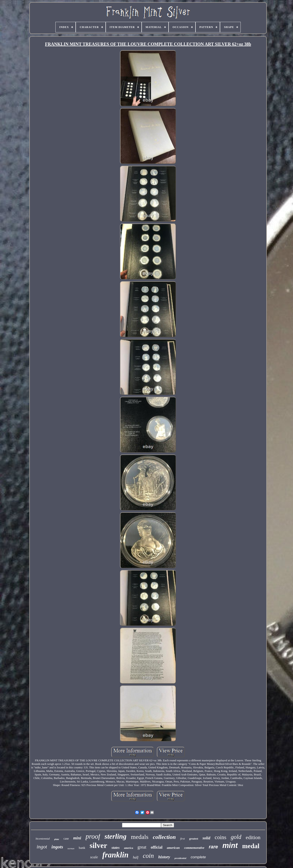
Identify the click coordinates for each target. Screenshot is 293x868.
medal (251, 846)
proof (93, 836)
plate (57, 839)
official (157, 847)
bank (82, 848)
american (173, 848)
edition (253, 837)
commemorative (194, 848)
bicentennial (43, 839)
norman (71, 848)
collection (164, 837)
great (142, 847)
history (164, 857)
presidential (180, 858)
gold (236, 837)
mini (77, 838)
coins (221, 837)
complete (198, 857)
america (129, 848)
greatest (194, 839)
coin (148, 856)
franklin (116, 855)
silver (98, 845)
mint (230, 845)
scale (94, 857)
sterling (116, 836)
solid (206, 838)
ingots (57, 847)
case (66, 839)
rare (213, 847)
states (115, 848)
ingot (42, 847)
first (183, 839)
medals (140, 837)
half (136, 857)
